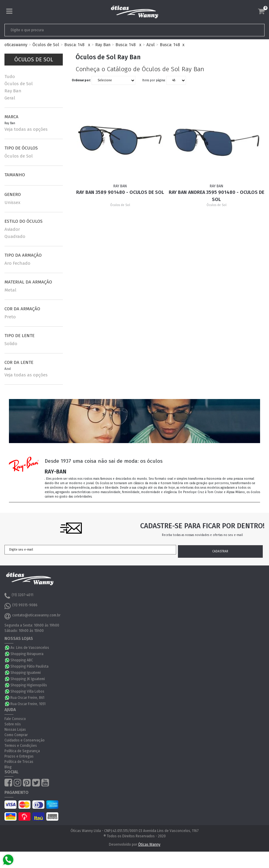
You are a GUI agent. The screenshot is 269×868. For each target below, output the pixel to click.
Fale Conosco (15, 719)
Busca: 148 (74, 45)
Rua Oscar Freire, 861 (27, 698)
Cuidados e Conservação (25, 740)
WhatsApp (7, 648)
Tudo (10, 77)
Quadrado (15, 236)
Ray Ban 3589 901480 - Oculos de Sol (120, 192)
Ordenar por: (81, 80)
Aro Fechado (17, 263)
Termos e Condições (21, 746)
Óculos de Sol (46, 45)
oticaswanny (16, 45)
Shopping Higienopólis (29, 685)
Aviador (12, 229)
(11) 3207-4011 (19, 596)
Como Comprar (16, 735)
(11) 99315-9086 (21, 606)
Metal (10, 290)
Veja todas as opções (26, 129)
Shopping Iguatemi (26, 673)
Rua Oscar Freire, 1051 (28, 704)
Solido (11, 344)
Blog (8, 767)
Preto (10, 317)
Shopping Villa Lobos (27, 691)
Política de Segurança (22, 751)
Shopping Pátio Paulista (29, 666)
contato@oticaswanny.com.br (32, 616)
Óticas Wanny (149, 844)
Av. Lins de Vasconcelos (30, 648)
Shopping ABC (22, 660)
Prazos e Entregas (19, 756)
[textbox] (109, 30)
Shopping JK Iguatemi (28, 679)
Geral (10, 98)
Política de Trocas (19, 762)
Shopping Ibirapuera (27, 654)
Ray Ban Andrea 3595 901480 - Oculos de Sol (216, 196)
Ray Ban (103, 45)
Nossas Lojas (15, 730)
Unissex (12, 202)
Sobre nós (13, 724)
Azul (151, 45)
